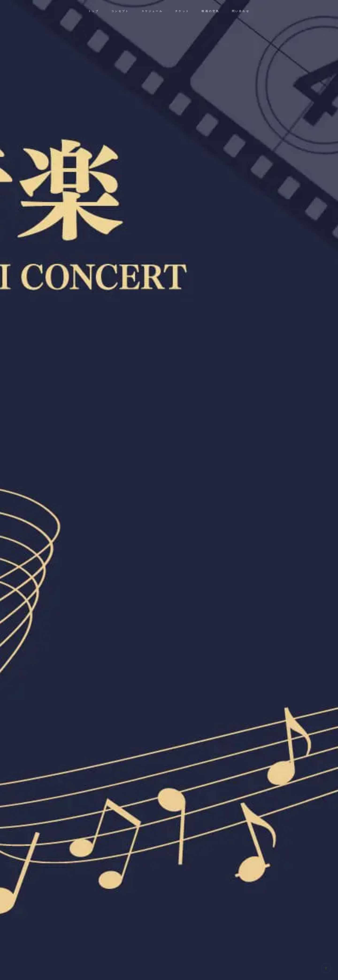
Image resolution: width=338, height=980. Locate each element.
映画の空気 (211, 11)
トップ (94, 11)
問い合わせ (241, 11)
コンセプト (120, 11)
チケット (182, 11)
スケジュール (152, 11)
